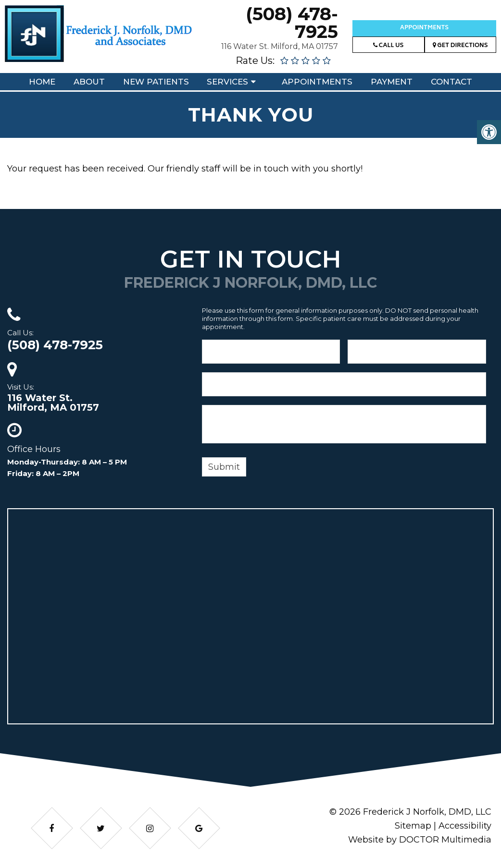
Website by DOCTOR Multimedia (420, 840)
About (89, 82)
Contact (451, 82)
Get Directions (460, 46)
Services (227, 82)
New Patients (156, 82)
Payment (392, 82)
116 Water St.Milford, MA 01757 (53, 403)
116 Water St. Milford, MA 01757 (280, 46)
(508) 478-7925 (292, 23)
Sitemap (413, 826)
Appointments (424, 28)
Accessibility (465, 826)
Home (42, 82)
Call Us (388, 46)
